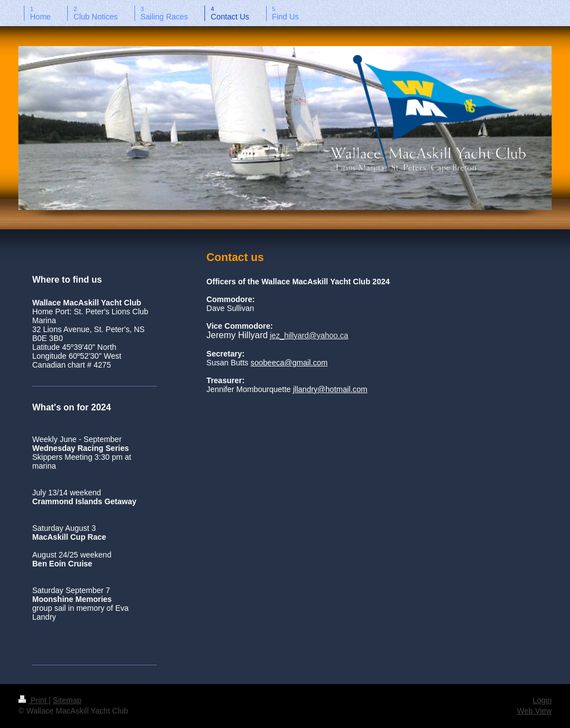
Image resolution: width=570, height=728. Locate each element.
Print (34, 700)
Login (542, 700)
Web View (534, 711)
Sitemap (67, 700)
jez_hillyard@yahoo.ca (309, 335)
